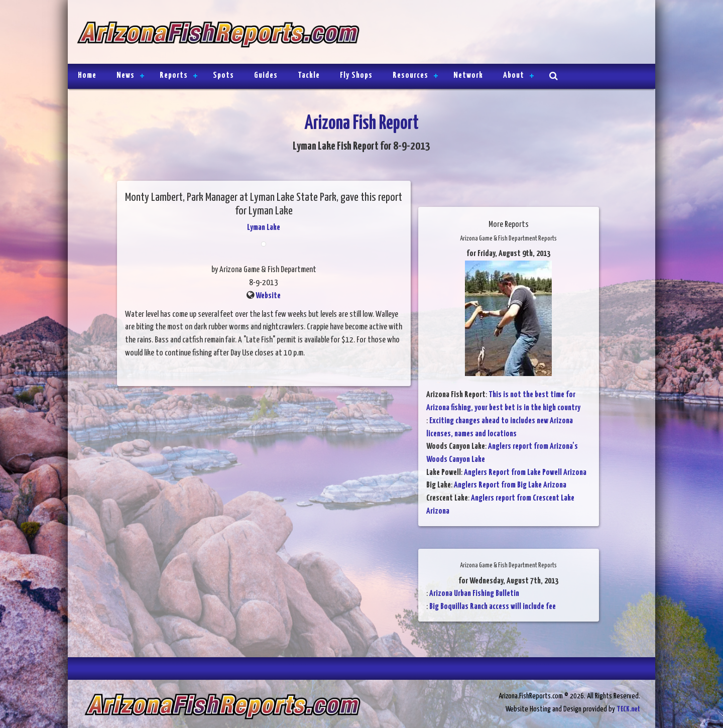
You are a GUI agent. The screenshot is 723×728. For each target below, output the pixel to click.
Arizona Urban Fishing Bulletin (474, 594)
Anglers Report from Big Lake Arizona (510, 485)
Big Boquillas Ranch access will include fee (493, 607)
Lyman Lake (264, 228)
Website (268, 296)
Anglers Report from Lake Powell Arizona (525, 473)
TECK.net (628, 709)
